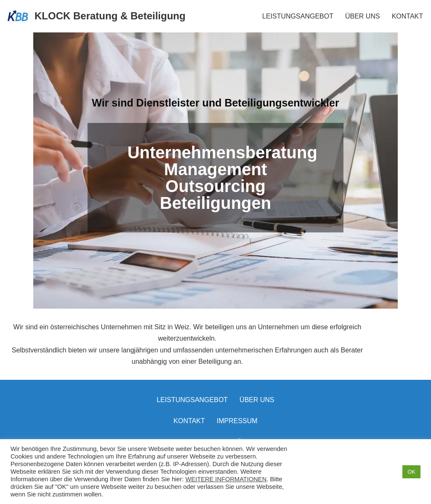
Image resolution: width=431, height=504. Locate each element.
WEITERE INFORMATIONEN (226, 479)
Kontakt (189, 417)
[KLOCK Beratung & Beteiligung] (96, 16)
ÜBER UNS (363, 16)
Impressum (237, 417)
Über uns (257, 396)
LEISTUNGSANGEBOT (298, 16)
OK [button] (411, 472)
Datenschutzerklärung (215, 438)
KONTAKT (407, 16)
